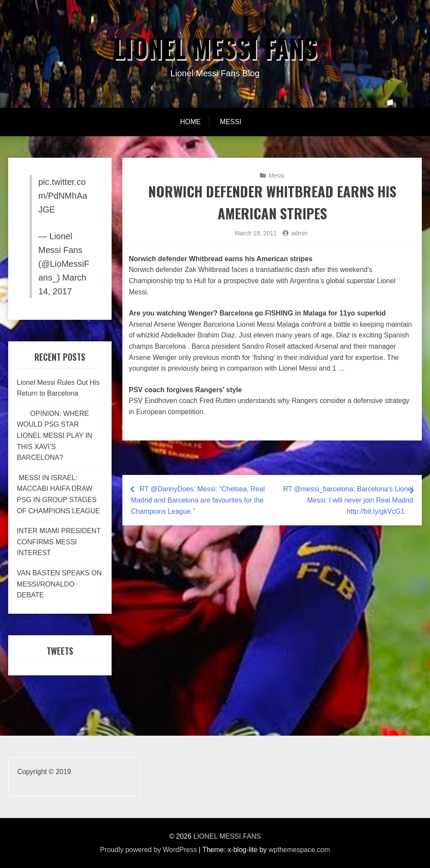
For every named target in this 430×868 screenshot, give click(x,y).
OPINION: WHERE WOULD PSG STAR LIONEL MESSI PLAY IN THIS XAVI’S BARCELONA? (55, 436)
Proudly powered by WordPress (148, 850)
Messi (231, 122)
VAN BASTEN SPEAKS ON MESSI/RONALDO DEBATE (59, 584)
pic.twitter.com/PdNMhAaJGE (63, 196)
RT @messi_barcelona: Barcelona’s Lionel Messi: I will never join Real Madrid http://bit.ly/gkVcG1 (348, 500)
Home (190, 122)
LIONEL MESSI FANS (215, 47)
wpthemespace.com (299, 850)
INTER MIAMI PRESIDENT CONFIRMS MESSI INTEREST (59, 542)
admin (299, 233)
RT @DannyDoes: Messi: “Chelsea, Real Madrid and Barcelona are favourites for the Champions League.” (198, 500)
